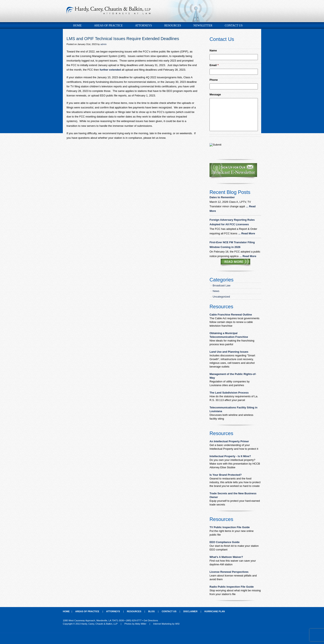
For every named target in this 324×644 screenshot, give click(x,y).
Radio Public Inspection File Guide (232, 587)
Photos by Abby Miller (135, 624)
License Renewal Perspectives (229, 572)
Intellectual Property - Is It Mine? (230, 456)
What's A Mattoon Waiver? (226, 557)
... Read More (247, 233)
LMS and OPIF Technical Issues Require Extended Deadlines (123, 39)
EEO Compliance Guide (225, 542)
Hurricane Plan (215, 611)
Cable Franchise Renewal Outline (231, 315)
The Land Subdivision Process (229, 393)
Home (77, 25)
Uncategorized (221, 297)
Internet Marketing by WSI (166, 624)
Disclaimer (190, 611)
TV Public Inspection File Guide (230, 527)
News (216, 291)
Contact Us (234, 25)
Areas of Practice (108, 25)
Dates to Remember (223, 197)
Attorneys (144, 25)
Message (215, 94)
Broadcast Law (222, 285)
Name (213, 50)
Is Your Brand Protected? (226, 475)
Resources (173, 25)
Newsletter (203, 25)
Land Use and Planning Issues (229, 352)
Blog (151, 611)
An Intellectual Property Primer (229, 441)
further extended (110, 70)
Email (214, 65)
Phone (214, 80)
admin (104, 44)
